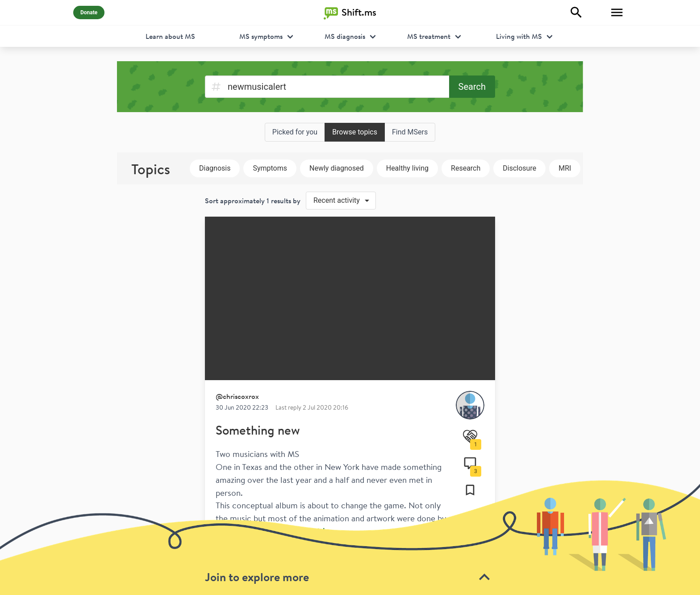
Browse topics (355, 132)
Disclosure (519, 168)
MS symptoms (261, 36)
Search (472, 87)
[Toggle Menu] (617, 13)
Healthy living (407, 168)
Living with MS (519, 36)
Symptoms (270, 168)
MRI (565, 168)
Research (466, 168)
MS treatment (429, 36)
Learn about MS (170, 36)
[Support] (470, 436)
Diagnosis (215, 168)
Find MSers (410, 132)
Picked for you (295, 132)
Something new (258, 430)
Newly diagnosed (337, 168)
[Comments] (470, 463)
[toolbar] (350, 537)
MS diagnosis (345, 36)
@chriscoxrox (237, 396)
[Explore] (576, 13)
